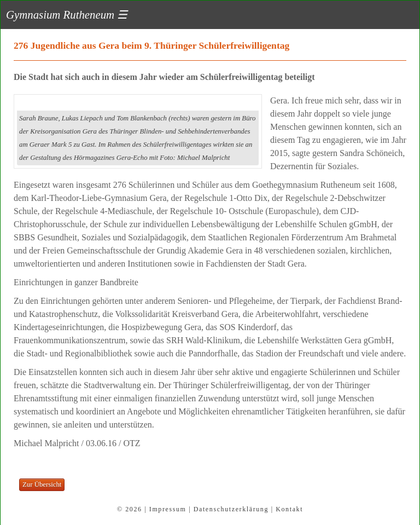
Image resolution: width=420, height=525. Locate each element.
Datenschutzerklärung (231, 509)
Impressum (168, 509)
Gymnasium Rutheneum (67, 15)
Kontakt (289, 509)
